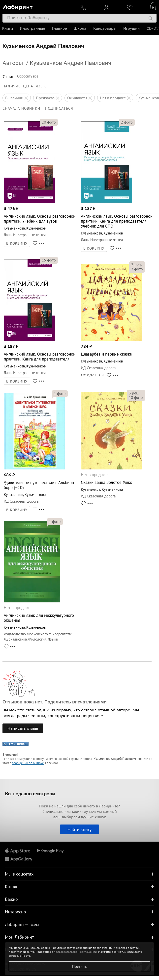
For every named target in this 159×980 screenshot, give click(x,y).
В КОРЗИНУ (17, 243)
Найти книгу (79, 829)
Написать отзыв (23, 728)
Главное (60, 28)
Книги (8, 28)
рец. (136, 264)
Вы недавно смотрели (30, 793)
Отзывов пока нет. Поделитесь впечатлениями (55, 702)
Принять (79, 966)
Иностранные (33, 28)
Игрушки (132, 28)
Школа (80, 28)
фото (49, 122)
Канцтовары (105, 28)
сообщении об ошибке (28, 763)
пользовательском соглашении (75, 952)
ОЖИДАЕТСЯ (93, 375)
